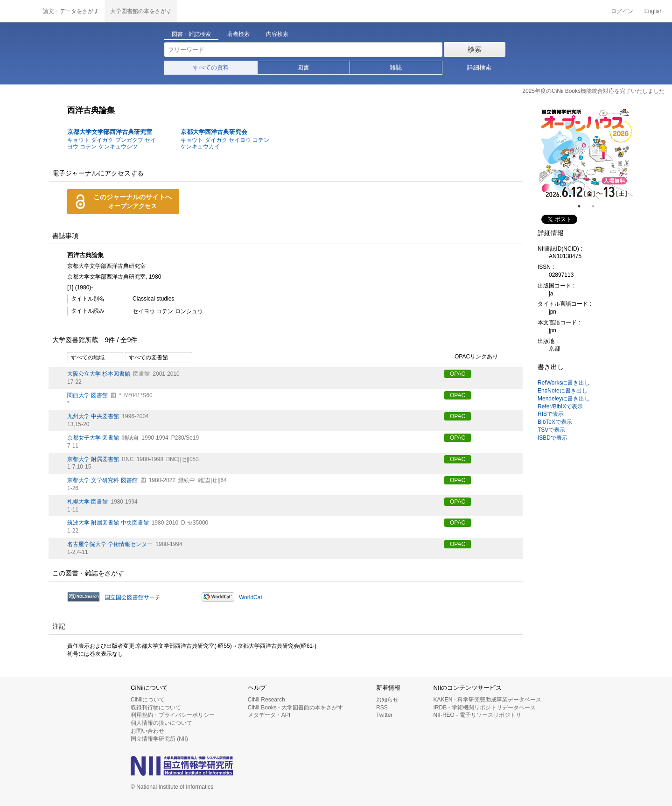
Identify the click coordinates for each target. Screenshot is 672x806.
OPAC (458, 374)
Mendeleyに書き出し (564, 399)
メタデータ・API (269, 715)
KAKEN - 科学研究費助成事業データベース (487, 700)
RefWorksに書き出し (564, 383)
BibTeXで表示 (555, 422)
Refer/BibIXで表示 (560, 407)
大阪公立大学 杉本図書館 (99, 374)
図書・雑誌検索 (191, 34)
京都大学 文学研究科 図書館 (102, 480)
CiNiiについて (148, 700)
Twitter (384, 715)
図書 (303, 67)
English (654, 11)
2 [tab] (597, 206)
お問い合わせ (147, 731)
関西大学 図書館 (87, 395)
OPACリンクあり (471, 357)
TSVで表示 (551, 430)
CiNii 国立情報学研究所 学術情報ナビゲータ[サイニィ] (19, 11)
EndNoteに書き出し (563, 391)
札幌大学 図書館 (87, 502)
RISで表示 (551, 414)
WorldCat (251, 597)
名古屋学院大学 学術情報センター (110, 544)
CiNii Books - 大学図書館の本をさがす (296, 708)
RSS (382, 708)
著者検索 (238, 34)
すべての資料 (211, 67)
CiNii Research (266, 700)
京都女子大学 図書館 (93, 438)
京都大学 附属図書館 (93, 459)
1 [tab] (583, 206)
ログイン (622, 11)
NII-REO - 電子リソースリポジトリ (477, 715)
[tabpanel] (586, 154)
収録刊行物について (156, 708)
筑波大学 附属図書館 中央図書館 (108, 523)
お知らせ (387, 700)
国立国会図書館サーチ (133, 597)
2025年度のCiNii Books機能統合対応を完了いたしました (593, 91)
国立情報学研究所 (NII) (159, 739)
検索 (475, 49)
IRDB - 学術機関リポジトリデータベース (485, 708)
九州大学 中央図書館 (93, 416)
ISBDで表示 (553, 438)
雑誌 (396, 67)
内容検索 (277, 34)
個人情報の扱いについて (161, 723)
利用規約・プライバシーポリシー (173, 715)
